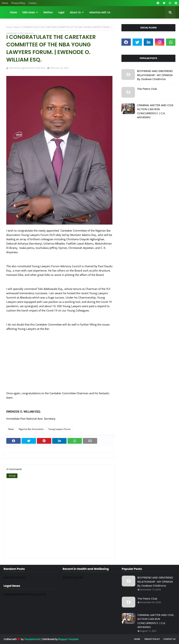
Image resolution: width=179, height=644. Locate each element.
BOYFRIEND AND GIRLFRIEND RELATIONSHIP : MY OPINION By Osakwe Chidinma (155, 75)
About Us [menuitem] (75, 12)
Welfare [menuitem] (48, 12)
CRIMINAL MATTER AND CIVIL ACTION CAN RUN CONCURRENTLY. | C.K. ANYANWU (155, 111)
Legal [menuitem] (61, 12)
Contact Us (169, 639)
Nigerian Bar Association (31, 429)
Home (5, 3)
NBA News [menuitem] (29, 12)
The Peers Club (147, 89)
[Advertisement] (59, 363)
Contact (32, 3)
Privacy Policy (18, 3)
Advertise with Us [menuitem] (100, 12)
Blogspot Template (68, 639)
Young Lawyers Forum (59, 429)
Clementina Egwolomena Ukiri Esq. (27, 68)
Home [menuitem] (13, 12)
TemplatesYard (32, 639)
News (17, 27)
